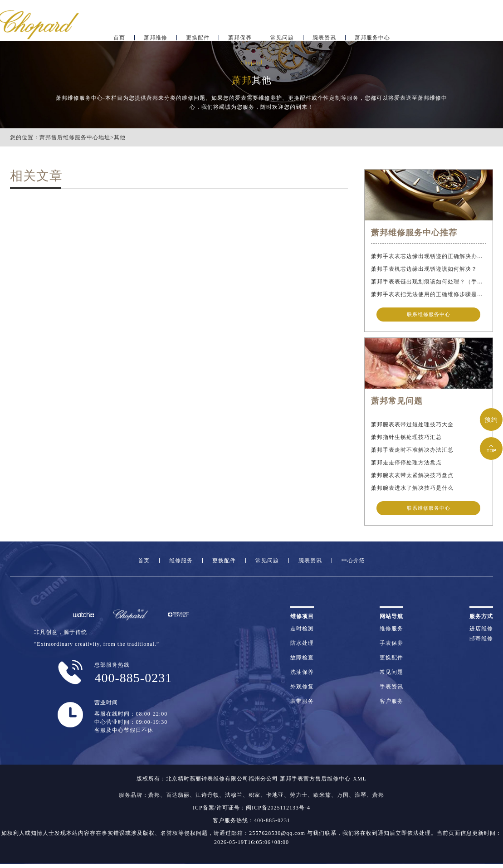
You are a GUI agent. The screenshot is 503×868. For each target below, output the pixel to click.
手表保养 (391, 647)
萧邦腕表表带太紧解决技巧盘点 (412, 477)
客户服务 (391, 705)
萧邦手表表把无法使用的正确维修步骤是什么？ (429, 294)
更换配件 (198, 34)
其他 (120, 137)
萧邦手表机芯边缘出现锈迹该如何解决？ (424, 269)
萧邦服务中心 (372, 34)
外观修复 (302, 690)
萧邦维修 (156, 34)
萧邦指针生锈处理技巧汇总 (406, 439)
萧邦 (154, 799)
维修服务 (181, 564)
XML (360, 783)
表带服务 (302, 705)
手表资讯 (391, 690)
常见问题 (282, 34)
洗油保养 (302, 676)
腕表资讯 (324, 34)
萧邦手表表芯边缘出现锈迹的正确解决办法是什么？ (429, 256)
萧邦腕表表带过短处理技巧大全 (412, 426)
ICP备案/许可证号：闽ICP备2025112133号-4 (251, 812)
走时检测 (302, 632)
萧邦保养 (240, 34)
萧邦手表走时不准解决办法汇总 (412, 452)
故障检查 (302, 661)
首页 (119, 34)
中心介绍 (353, 564)
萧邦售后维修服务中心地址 (75, 137)
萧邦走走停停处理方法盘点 (406, 464)
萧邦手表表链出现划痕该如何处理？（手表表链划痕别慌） (429, 282)
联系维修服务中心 (429, 315)
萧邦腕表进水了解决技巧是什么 (412, 490)
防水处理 (302, 647)
